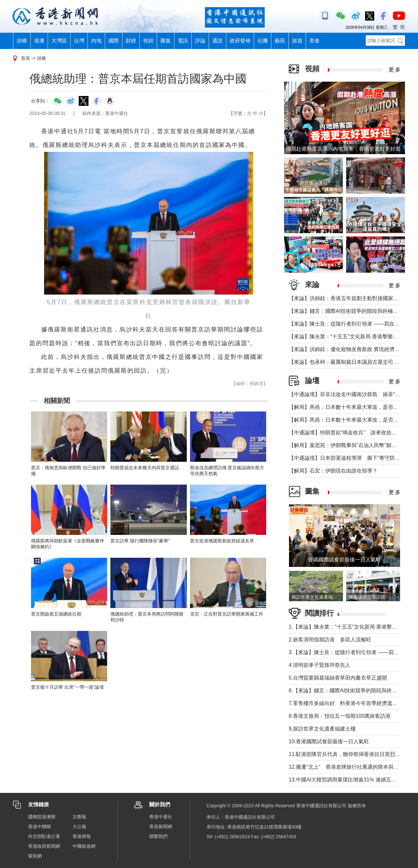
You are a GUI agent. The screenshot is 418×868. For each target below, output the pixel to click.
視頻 (148, 41)
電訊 (183, 41)
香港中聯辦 (40, 827)
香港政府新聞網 (44, 846)
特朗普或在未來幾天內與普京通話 (145, 468)
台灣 (79, 41)
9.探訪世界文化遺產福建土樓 (322, 729)
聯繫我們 (158, 836)
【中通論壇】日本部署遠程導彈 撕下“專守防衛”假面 (351, 458)
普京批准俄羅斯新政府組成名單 (222, 541)
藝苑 (280, 41)
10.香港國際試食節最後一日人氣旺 (329, 741)
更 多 (394, 70)
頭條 (22, 41)
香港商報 (82, 836)
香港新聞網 (161, 827)
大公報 (79, 827)
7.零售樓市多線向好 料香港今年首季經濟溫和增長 (348, 703)
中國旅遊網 (84, 846)
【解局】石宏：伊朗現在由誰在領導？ (333, 471)
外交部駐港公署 (44, 836)
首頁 (25, 58)
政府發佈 (240, 41)
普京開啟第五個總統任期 (56, 614)
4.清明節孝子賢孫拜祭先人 (320, 665)
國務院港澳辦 (42, 817)
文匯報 (79, 817)
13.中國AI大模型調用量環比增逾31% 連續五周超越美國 (353, 780)
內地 (96, 41)
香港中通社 (161, 817)
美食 (314, 41)
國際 (114, 41)
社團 (263, 41)
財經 (131, 41)
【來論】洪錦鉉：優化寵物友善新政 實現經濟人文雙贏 (352, 349)
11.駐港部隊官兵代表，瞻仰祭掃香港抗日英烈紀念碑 (350, 754)
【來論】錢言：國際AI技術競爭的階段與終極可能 (346, 311)
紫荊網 (35, 856)
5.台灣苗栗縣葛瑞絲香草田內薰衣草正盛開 (338, 678)
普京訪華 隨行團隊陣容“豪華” (140, 541)
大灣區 (59, 41)
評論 (200, 41)
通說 (217, 41)
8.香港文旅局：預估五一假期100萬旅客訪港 (340, 716)
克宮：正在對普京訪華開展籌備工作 (227, 614)
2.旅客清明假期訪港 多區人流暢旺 (330, 640)
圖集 (166, 41)
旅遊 (297, 41)
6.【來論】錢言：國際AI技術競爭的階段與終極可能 (348, 691)
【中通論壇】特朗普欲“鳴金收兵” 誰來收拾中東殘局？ (353, 433)
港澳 (39, 41)
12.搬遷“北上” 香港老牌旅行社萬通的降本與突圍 (346, 767)
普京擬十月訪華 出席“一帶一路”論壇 (67, 687)
